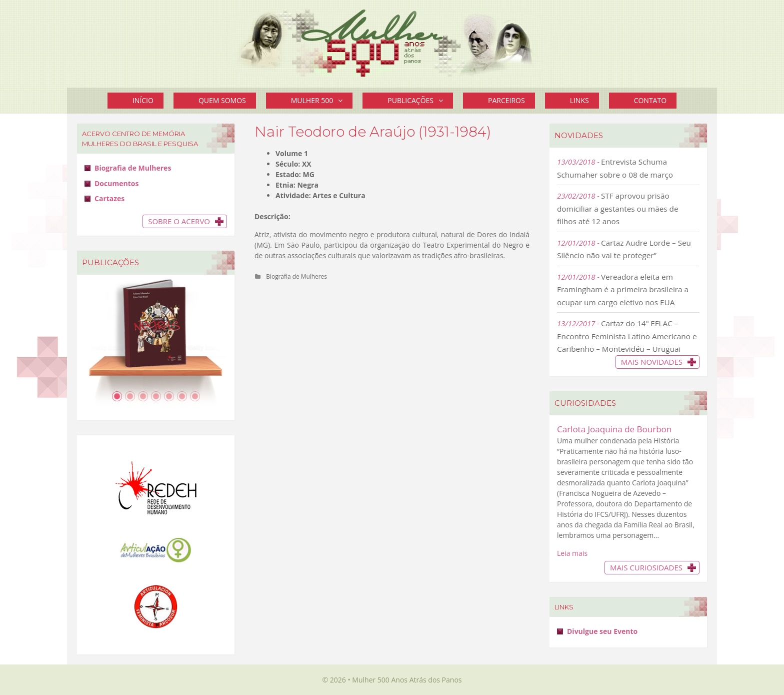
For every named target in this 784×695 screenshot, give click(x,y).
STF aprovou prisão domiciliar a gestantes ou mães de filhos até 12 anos (618, 208)
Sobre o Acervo (179, 221)
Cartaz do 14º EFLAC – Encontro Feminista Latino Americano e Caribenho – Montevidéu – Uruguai (627, 336)
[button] (343, 101)
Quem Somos (222, 100)
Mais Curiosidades (646, 567)
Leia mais (572, 553)
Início (143, 100)
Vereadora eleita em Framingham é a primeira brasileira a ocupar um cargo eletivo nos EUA (623, 289)
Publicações (420, 101)
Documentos (116, 183)
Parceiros (506, 100)
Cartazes (109, 198)
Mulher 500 (322, 101)
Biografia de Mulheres (296, 276)
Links (579, 100)
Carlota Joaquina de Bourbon (614, 429)
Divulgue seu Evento (602, 631)
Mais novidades (652, 362)
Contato (650, 100)
